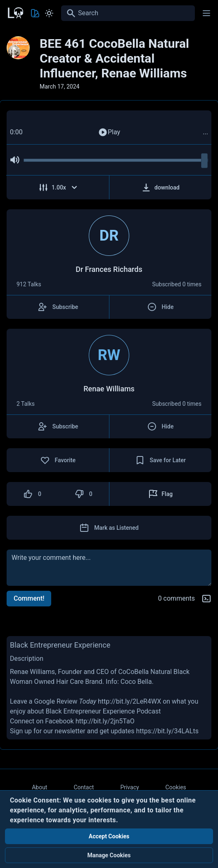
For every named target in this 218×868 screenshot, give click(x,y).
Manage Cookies (109, 855)
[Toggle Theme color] (35, 13)
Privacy (129, 787)
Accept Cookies (109, 836)
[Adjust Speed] (58, 187)
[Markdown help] (206, 599)
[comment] (109, 568)
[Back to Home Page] (15, 12)
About (39, 787)
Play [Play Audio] (109, 132)
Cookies (176, 787)
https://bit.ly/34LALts (167, 731)
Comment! (29, 598)
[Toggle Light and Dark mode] (49, 13)
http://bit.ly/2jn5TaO (105, 721)
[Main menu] (206, 13)
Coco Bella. (137, 682)
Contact (84, 787)
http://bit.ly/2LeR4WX (129, 701)
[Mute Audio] (15, 160)
